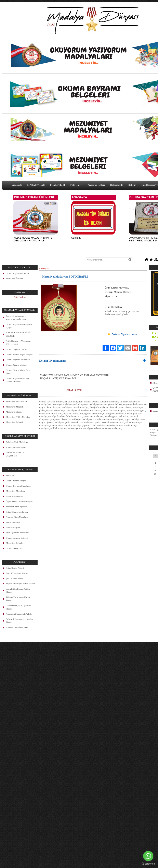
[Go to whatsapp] (148, 856)
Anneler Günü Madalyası (17, 517)
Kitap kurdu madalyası (16, 447)
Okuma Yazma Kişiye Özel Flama (18, 372)
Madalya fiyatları (14, 522)
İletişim (132, 185)
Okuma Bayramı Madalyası (18, 486)
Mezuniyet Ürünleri (15, 278)
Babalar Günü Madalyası (17, 442)
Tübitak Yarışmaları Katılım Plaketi (18, 599)
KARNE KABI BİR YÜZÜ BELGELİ (18, 334)
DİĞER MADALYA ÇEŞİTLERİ (15, 454)
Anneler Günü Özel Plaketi (18, 627)
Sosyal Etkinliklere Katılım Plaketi (18, 590)
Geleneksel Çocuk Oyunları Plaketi (18, 607)
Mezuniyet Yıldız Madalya (18, 417)
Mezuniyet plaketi (14, 412)
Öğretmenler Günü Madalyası (19, 501)
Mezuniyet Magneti (15, 407)
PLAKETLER (57, 185)
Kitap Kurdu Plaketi (15, 568)
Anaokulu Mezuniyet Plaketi (19, 614)
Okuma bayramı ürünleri (17, 538)
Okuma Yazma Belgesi (16, 481)
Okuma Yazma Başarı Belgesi (19, 355)
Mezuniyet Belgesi (14, 422)
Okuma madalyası (14, 548)
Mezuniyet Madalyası (16, 491)
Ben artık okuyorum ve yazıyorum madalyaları (16, 318)
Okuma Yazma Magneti (16, 365)
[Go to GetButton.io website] (148, 864)
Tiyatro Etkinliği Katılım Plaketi (20, 584)
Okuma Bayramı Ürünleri (17, 273)
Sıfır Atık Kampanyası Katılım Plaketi (20, 621)
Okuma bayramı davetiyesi (18, 360)
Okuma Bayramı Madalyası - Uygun (19, 326)
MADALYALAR (36, 185)
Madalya (10, 475)
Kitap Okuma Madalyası (17, 512)
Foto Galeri (76, 185)
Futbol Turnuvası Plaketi (17, 573)
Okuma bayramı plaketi (16, 349)
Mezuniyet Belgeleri (15, 543)
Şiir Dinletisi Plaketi (15, 578)
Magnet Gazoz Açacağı (16, 507)
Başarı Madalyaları (14, 496)
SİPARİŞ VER (74, 390)
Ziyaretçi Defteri (96, 185)
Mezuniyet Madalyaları (16, 401)
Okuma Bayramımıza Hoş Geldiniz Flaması (18, 380)
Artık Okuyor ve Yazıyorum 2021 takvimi (18, 343)
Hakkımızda (117, 185)
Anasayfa (17, 185)
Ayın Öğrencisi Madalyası (18, 533)
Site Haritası (20, 297)
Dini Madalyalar (13, 527)
